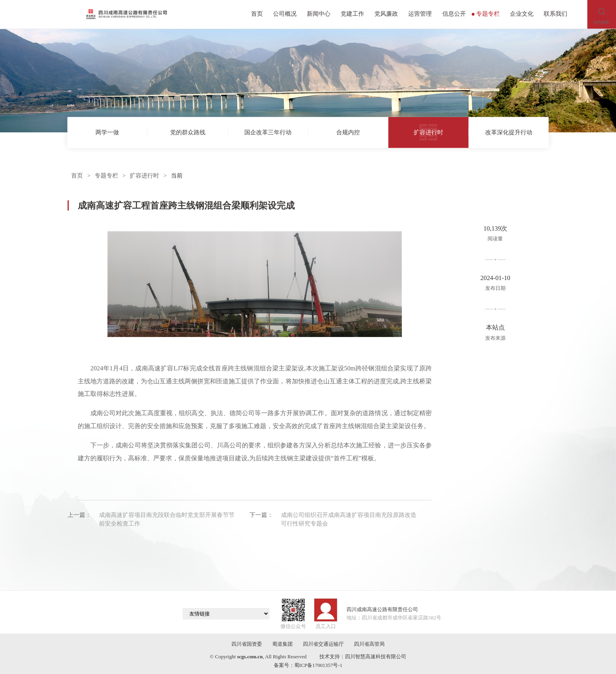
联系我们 (555, 14)
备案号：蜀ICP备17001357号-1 (308, 665)
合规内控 (348, 132)
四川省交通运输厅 (323, 644)
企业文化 (522, 14)
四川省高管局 (369, 644)
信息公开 (454, 14)
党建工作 (352, 14)
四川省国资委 (247, 644)
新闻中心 (319, 14)
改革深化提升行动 (509, 132)
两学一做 (107, 132)
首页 (257, 14)
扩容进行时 (428, 132)
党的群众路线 (188, 132)
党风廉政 (386, 14)
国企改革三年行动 (268, 132)
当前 (177, 176)
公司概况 (285, 14)
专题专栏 (486, 14)
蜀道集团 (282, 644)
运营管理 (420, 14)
